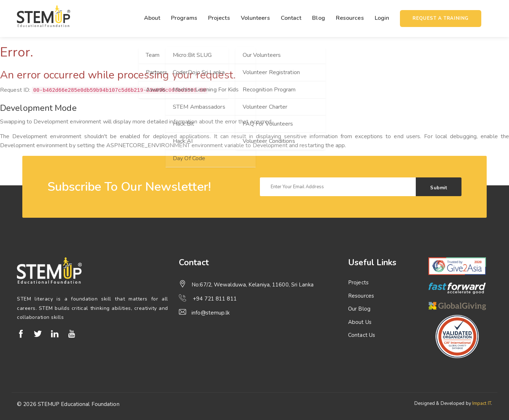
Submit (439, 188)
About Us (360, 322)
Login (382, 18)
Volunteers (255, 18)
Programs (184, 18)
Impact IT (482, 403)
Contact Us (362, 335)
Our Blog (359, 309)
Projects (219, 18)
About (152, 18)
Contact (291, 18)
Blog (318, 18)
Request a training (441, 18)
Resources (350, 18)
